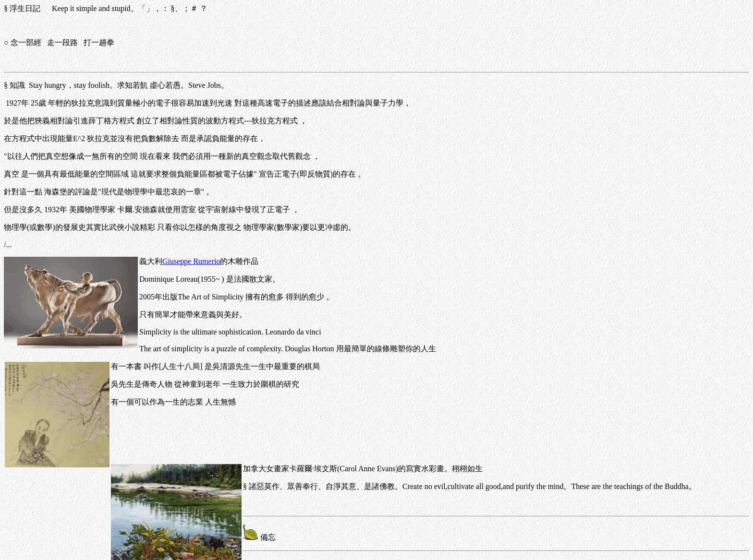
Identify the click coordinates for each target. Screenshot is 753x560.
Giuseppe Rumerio (191, 261)
